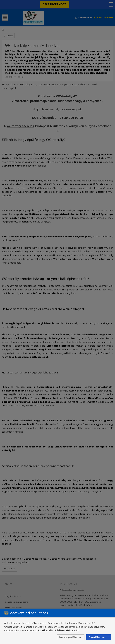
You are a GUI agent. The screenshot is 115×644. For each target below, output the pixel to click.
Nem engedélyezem (71, 637)
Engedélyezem (99, 637)
